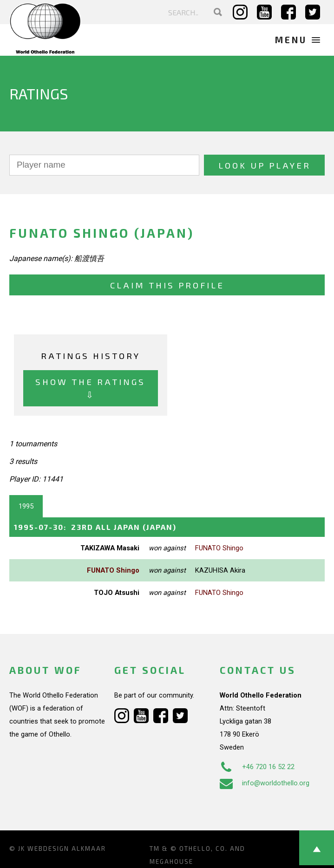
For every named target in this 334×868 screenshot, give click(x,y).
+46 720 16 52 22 (257, 767)
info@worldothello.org (265, 783)
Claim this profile (167, 285)
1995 (26, 506)
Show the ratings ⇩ (90, 388)
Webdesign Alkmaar (67, 848)
